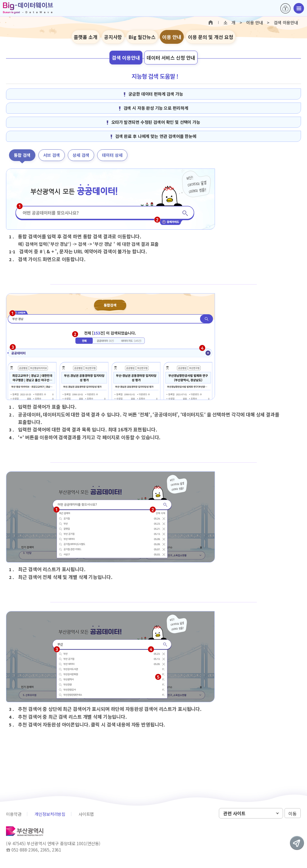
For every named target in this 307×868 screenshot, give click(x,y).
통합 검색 (22, 155)
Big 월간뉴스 (142, 37)
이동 (293, 814)
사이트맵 (86, 814)
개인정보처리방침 (50, 814)
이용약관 (14, 814)
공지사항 (113, 37)
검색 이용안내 (126, 58)
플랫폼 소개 (86, 37)
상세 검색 (81, 155)
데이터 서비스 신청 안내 (171, 58)
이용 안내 (172, 37)
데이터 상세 (112, 155)
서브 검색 (52, 155)
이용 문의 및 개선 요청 (211, 37)
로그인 (285, 8)
